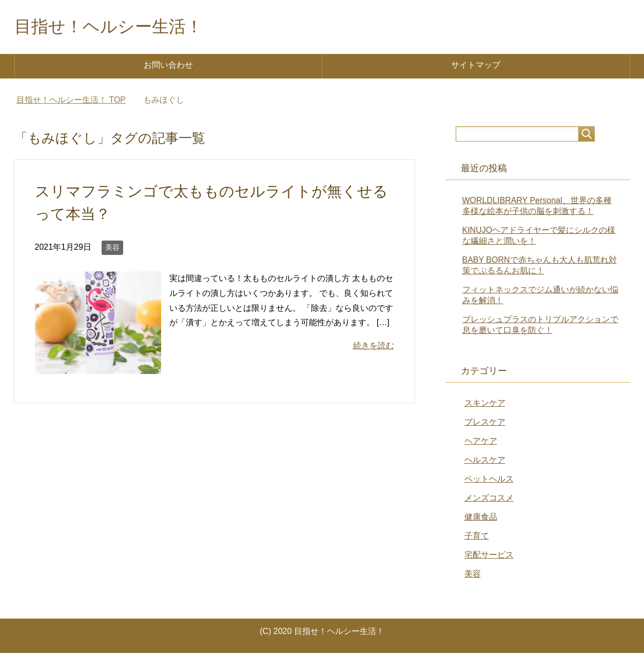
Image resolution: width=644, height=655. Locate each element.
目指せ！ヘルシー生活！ (117, 27)
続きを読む (374, 348)
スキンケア (485, 405)
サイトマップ (476, 67)
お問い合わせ (168, 67)
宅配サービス (489, 557)
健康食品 (481, 519)
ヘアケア (481, 443)
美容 (112, 249)
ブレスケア (485, 424)
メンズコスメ (489, 500)
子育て (477, 538)
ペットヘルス (489, 481)
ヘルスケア (485, 462)
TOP (71, 102)
